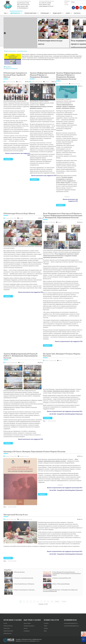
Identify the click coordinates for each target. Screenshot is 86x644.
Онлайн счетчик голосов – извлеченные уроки (15, 51)
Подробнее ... (8, 66)
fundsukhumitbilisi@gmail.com (46, 1)
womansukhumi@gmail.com (24, 1)
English (66, 3)
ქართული (67, 1)
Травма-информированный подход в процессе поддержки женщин (19, 44)
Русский (66, 5)
